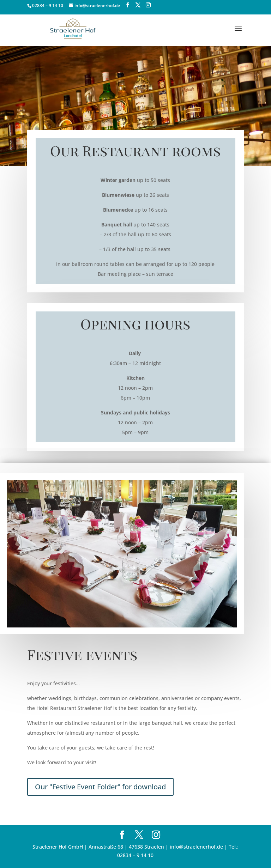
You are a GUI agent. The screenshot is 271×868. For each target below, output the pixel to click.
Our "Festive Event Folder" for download (100, 787)
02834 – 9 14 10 (48, 5)
